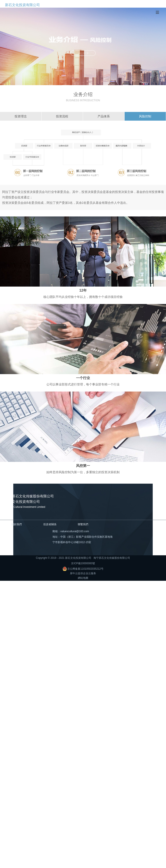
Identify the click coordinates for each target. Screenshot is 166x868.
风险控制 (145, 116)
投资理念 (21, 116)
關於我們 (17, 524)
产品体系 (104, 116)
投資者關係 (50, 524)
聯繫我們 (83, 524)
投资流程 (62, 116)
